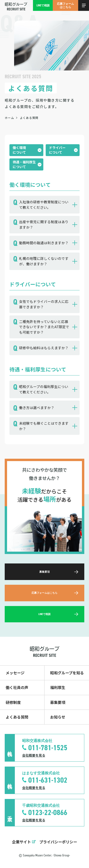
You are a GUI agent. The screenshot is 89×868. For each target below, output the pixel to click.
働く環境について (19, 150)
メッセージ (15, 673)
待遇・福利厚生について (24, 164)
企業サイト (21, 842)
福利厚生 (58, 687)
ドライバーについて (57, 150)
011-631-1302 (48, 780)
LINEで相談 (43, 5)
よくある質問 (17, 717)
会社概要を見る (34, 755)
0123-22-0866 (48, 812)
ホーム (9, 118)
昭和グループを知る (67, 673)
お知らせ (58, 717)
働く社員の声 (17, 687)
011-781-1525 (48, 748)
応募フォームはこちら (65, 6)
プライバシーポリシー (58, 842)
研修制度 (13, 702)
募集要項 (58, 702)
